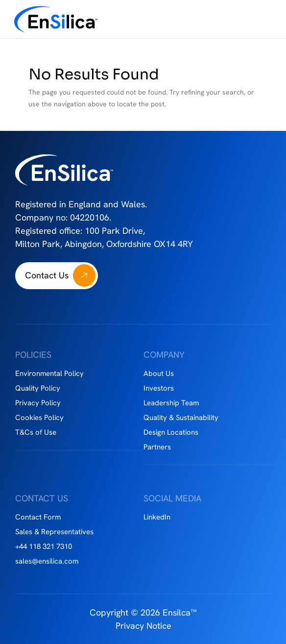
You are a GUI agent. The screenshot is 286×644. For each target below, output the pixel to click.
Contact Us (47, 275)
